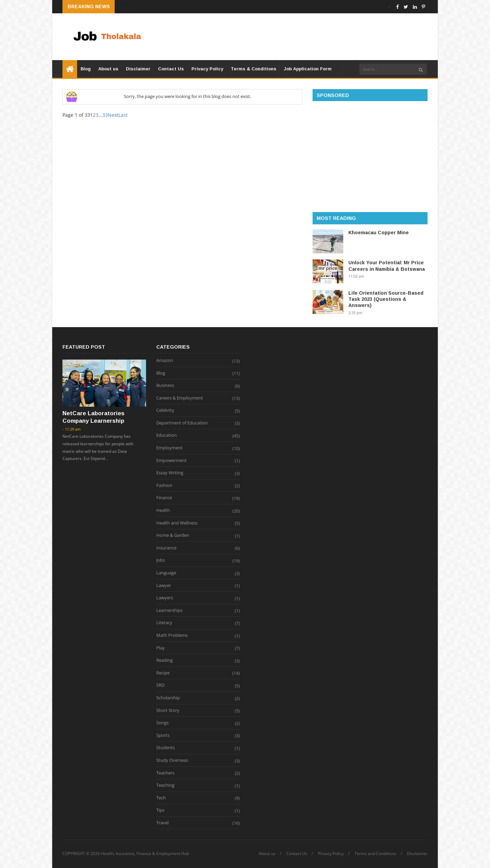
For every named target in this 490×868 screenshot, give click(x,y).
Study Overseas (172, 760)
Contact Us (171, 69)
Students (165, 748)
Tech (161, 798)
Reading (164, 660)
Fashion (164, 486)
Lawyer (164, 586)
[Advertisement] (303, 37)
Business (165, 386)
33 (105, 115)
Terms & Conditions (254, 69)
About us (108, 69)
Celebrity (165, 410)
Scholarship (168, 698)
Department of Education (182, 423)
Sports (163, 736)
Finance (164, 498)
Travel (162, 823)
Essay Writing (170, 473)
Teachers (165, 773)
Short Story (168, 711)
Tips (160, 810)
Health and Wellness (177, 523)
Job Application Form (308, 69)
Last (123, 115)
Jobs (161, 560)
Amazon (165, 361)
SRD (160, 685)
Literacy (164, 623)
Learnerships (169, 611)
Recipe (163, 673)
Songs (162, 723)
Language (166, 573)
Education (167, 435)
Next (113, 115)
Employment (169, 448)
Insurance (166, 548)
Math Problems (172, 635)
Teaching (165, 785)
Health (163, 510)
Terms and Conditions (375, 854)
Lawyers (165, 598)
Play (161, 648)
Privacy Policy (207, 69)
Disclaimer (138, 69)
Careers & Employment (180, 398)
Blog (86, 69)
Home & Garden (173, 535)
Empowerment (171, 461)
